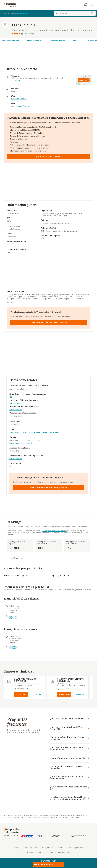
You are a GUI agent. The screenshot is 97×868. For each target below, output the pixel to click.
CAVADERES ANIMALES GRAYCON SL (25, 680)
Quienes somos (40, 836)
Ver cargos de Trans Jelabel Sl (21, 443)
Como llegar (16, 80)
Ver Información (16, 403)
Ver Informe (21, 695)
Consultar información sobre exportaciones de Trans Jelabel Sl (35, 432)
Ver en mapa (84, 80)
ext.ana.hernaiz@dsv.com (21, 106)
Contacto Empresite (56, 836)
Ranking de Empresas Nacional (54, 531)
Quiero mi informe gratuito (48, 157)
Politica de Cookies (30, 848)
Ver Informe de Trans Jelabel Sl (48, 865)
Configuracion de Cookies (52, 848)
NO (11, 397)
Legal (16, 848)
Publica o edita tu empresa (79, 836)
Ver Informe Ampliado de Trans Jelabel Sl (48, 322)
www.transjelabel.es (19, 99)
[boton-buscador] (92, 13)
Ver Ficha (37, 695)
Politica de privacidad (75, 848)
